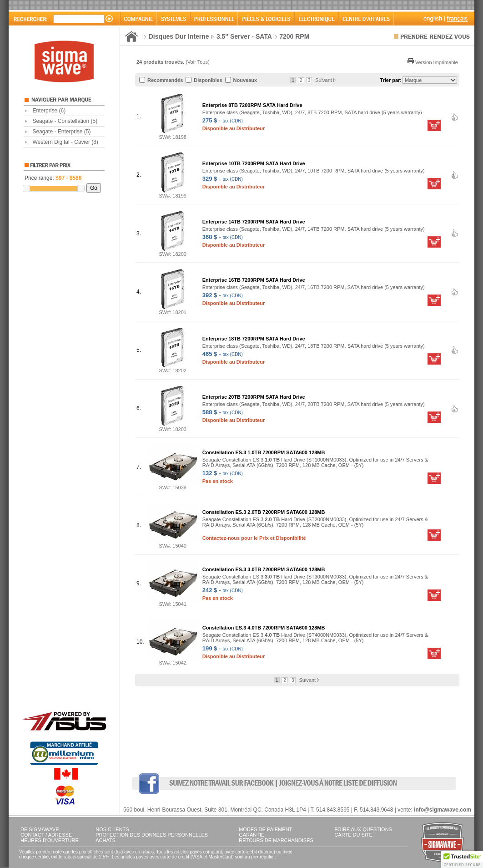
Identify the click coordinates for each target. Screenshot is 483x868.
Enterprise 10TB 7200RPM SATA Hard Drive (254, 163)
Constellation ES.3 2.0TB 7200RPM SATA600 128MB (264, 512)
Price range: (53, 178)
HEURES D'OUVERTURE (50, 840)
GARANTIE (252, 835)
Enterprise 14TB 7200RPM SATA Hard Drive (254, 222)
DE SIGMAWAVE (40, 829)
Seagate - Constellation (65, 121)
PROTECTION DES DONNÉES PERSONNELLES (152, 835)
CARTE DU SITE (353, 835)
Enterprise (49, 111)
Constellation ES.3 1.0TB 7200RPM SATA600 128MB (264, 452)
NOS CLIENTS (112, 829)
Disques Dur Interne (179, 36)
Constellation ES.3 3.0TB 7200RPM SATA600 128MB (264, 569)
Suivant (325, 80)
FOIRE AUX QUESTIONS (363, 829)
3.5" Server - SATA (244, 36)
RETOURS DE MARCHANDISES (276, 840)
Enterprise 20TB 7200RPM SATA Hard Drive (254, 397)
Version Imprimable (433, 62)
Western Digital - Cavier (65, 142)
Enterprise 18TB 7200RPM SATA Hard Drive (254, 339)
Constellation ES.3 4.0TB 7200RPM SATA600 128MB (264, 628)
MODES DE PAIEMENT (265, 829)
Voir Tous (198, 62)
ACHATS (106, 840)
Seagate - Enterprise (61, 132)
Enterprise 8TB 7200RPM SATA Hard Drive (252, 105)
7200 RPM (294, 36)
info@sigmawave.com (443, 810)
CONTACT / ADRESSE (46, 835)
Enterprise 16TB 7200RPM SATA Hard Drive (254, 280)
